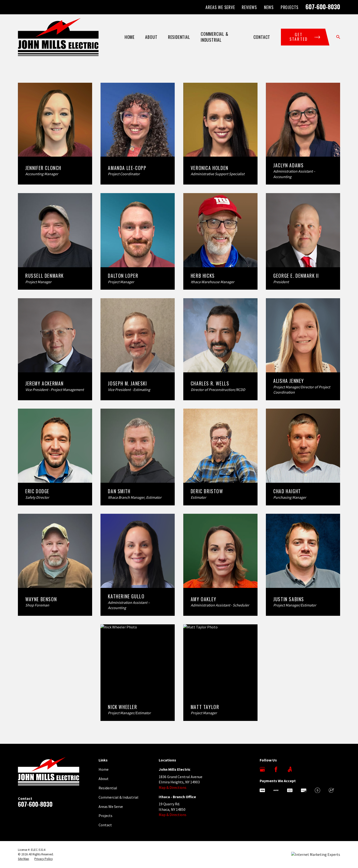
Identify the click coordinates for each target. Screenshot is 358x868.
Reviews (249, 7)
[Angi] (290, 769)
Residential (108, 788)
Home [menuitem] (130, 37)
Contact (105, 825)
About (104, 779)
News (269, 7)
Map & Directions (173, 787)
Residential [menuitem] (179, 37)
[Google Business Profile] (262, 769)
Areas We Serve (220, 7)
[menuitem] (24, 859)
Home (104, 769)
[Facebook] (276, 769)
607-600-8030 (323, 7)
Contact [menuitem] (262, 37)
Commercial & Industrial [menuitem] (215, 37)
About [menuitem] (151, 37)
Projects (290, 7)
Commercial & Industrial (118, 797)
